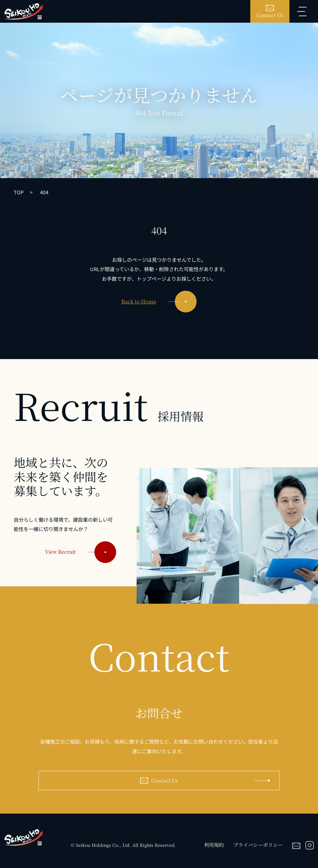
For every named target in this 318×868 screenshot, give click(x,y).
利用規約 (214, 845)
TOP (19, 192)
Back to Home (159, 302)
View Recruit (81, 556)
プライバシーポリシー (258, 845)
